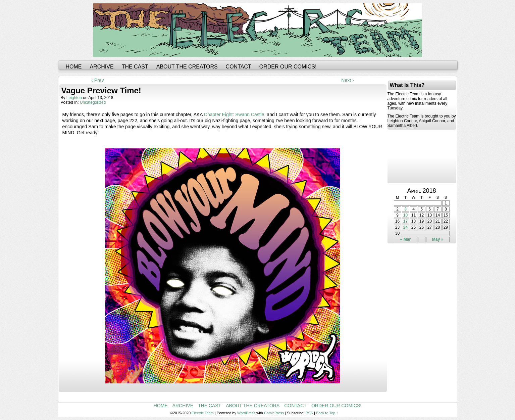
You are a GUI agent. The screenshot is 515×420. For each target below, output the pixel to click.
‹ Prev (97, 80)
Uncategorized (93, 102)
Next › (347, 80)
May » (438, 239)
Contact (239, 67)
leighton (74, 98)
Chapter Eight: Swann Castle (234, 114)
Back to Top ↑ (327, 413)
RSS (309, 413)
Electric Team (203, 413)
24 (405, 227)
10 (405, 215)
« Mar (405, 239)
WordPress (246, 413)
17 (405, 221)
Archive (102, 67)
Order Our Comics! (288, 67)
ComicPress (274, 413)
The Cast (135, 67)
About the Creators (187, 67)
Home (74, 67)
